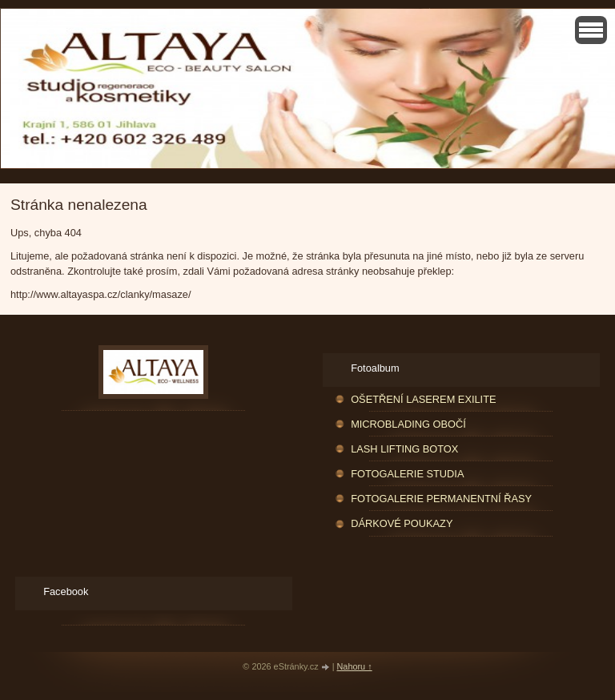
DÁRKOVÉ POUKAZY (402, 523)
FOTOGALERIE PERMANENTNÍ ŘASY (441, 499)
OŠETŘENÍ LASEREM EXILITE (423, 399)
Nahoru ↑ (355, 666)
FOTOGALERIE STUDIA (407, 474)
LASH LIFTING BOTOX (404, 449)
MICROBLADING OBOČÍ (408, 424)
